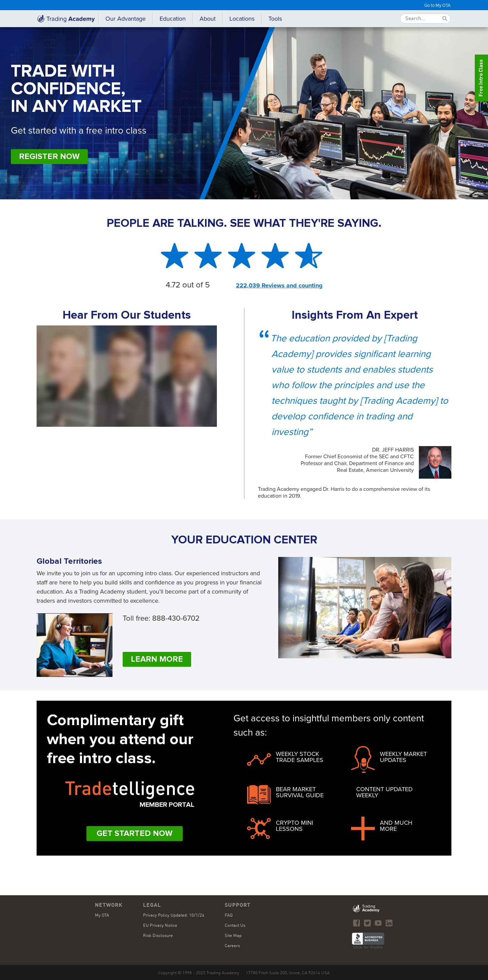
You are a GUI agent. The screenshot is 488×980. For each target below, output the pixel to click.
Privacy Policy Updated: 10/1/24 (174, 915)
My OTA (102, 915)
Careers (232, 946)
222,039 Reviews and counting (279, 285)
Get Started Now (135, 833)
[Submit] (445, 19)
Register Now (49, 156)
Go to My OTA (438, 5)
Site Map (233, 936)
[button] (172, 19)
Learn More (157, 659)
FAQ (229, 915)
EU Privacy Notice (160, 926)
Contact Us (235, 926)
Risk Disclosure (158, 936)
